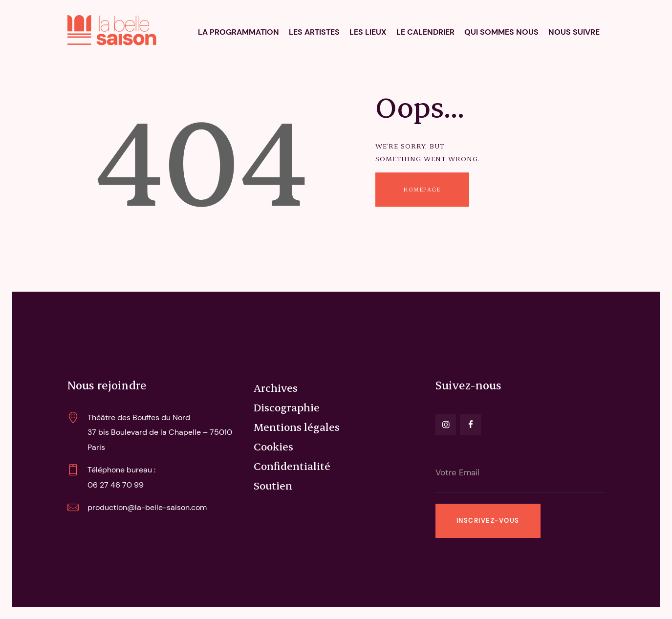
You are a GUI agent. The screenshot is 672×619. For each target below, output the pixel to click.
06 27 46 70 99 (116, 485)
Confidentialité (292, 466)
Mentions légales (297, 427)
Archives (276, 387)
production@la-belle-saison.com (147, 507)
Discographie (287, 407)
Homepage (422, 189)
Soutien (273, 485)
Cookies (273, 446)
